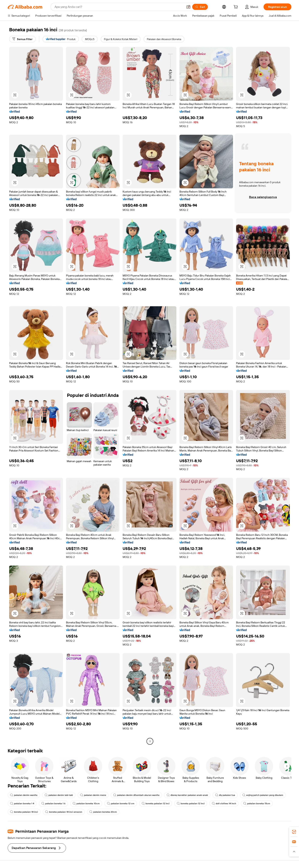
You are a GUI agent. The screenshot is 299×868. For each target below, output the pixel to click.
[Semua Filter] (22, 39)
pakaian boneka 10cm (86, 804)
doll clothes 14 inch (224, 804)
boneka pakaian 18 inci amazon (64, 812)
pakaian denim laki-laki (59, 795)
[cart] (236, 7)
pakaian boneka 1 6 (53, 804)
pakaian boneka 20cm (103, 812)
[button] (188, 7)
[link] (294, 832)
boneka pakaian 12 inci (156, 804)
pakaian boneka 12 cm (121, 804)
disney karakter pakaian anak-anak (187, 795)
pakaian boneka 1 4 (22, 804)
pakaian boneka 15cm (257, 804)
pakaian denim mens (93, 795)
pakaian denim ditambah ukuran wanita (136, 795)
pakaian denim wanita (24, 795)
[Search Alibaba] (119, 7)
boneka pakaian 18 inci (24, 812)
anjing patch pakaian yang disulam (263, 795)
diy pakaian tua (225, 795)
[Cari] (200, 7)
